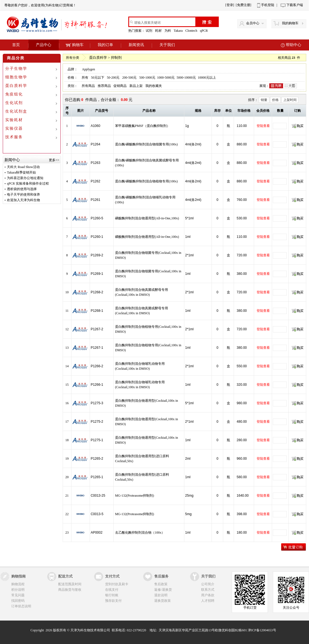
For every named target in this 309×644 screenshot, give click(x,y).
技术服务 (14, 137)
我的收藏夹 (154, 86)
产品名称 (149, 111)
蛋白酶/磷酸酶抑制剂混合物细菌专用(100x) (146, 144)
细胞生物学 (16, 77)
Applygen (88, 69)
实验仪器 (14, 128)
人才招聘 (208, 601)
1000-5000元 (166, 78)
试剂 (149, 31)
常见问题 (18, 595)
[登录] (230, 5)
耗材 (159, 31)
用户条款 (208, 595)
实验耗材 (14, 120)
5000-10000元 (186, 78)
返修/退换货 (163, 590)
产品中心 (44, 45)
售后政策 (161, 584)
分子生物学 (16, 69)
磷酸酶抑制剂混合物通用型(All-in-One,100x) (147, 218)
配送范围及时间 (70, 584)
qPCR (204, 31)
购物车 (75, 45)
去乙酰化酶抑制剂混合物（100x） (140, 533)
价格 (275, 100)
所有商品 (88, 86)
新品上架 (136, 86)
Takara (178, 31)
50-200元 (113, 78)
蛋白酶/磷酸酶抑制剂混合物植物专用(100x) (146, 181)
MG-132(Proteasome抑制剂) (134, 496)
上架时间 (290, 100)
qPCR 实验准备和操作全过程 (28, 183)
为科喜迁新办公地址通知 (25, 178)
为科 (168, 31)
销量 (264, 100)
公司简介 (208, 584)
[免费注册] (244, 5)
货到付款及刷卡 (117, 584)
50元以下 (98, 78)
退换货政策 (163, 601)
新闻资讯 (136, 45)
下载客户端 (295, 5)
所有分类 (73, 58)
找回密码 (18, 601)
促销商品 (120, 86)
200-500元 (129, 78)
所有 (85, 78)
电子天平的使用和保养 (23, 195)
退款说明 (161, 595)
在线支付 (112, 590)
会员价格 (263, 111)
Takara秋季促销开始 (21, 172)
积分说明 (18, 590)
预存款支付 (113, 601)
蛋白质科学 (16, 86)
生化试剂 (14, 103)
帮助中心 (294, 45)
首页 (16, 45)
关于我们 (167, 45)
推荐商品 (104, 86)
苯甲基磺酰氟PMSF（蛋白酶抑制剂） (142, 126)
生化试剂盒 (16, 111)
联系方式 (208, 590)
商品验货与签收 (70, 590)
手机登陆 (268, 5)
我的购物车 (290, 23)
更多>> (54, 160)
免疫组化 (14, 94)
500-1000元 (147, 78)
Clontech (192, 31)
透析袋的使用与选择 (22, 189)
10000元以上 (207, 78)
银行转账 (112, 595)
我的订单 (105, 45)
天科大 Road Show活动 (23, 167)
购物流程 (18, 584)
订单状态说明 (21, 606)
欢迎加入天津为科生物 (23, 200)
